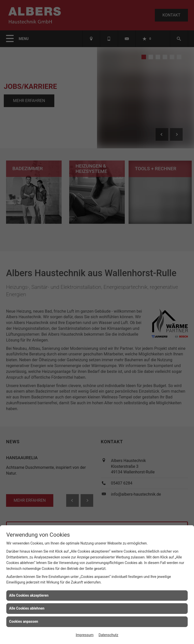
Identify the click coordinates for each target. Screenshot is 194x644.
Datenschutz (108, 635)
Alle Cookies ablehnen (27, 608)
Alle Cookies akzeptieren (29, 595)
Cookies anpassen (24, 621)
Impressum (85, 635)
